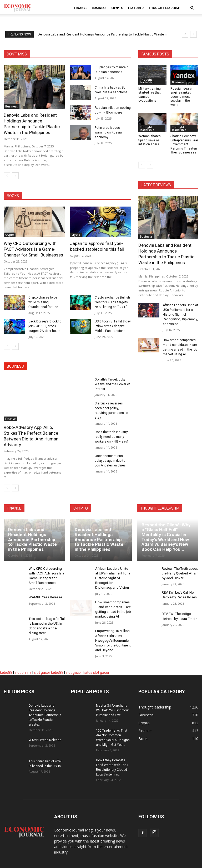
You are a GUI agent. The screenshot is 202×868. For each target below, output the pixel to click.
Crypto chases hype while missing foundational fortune (43, 302)
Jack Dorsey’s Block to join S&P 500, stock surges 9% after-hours (45, 326)
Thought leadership (166, 8)
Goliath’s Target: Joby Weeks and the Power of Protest (112, 384)
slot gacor (42, 672)
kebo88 (6, 672)
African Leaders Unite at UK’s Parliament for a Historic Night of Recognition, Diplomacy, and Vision (180, 315)
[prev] (185, 34)
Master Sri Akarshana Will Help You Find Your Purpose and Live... (112, 710)
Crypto (117, 8)
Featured (136, 8)
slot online (23, 672)
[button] (192, 8)
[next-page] (15, 176)
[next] (193, 34)
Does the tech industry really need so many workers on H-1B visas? (112, 437)
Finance (81, 8)
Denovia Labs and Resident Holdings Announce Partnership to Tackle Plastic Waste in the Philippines (32, 539)
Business (99, 8)
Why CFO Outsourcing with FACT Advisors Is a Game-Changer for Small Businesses (33, 249)
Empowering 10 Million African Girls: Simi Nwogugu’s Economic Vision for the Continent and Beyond (113, 640)
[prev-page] (7, 176)
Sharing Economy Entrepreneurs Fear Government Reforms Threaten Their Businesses (184, 144)
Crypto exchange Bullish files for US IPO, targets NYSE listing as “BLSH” (112, 302)
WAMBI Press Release (45, 597)
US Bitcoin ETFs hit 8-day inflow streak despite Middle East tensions (113, 326)
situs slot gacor (97, 672)
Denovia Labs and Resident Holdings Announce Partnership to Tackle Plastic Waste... (45, 715)
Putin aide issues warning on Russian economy (109, 132)
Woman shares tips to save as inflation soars (150, 140)
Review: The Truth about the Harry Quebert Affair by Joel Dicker (180, 573)
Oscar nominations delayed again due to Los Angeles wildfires (110, 461)
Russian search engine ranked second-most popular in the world (182, 97)
